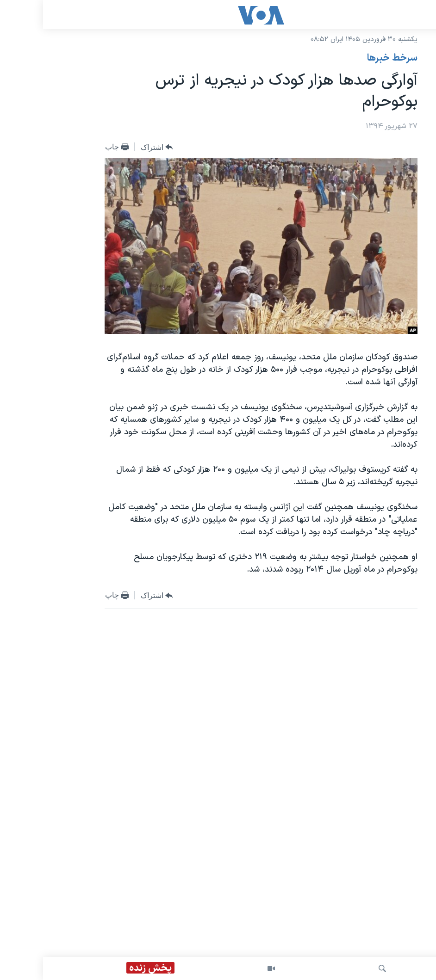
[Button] (114, 147)
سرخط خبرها (349, 58)
